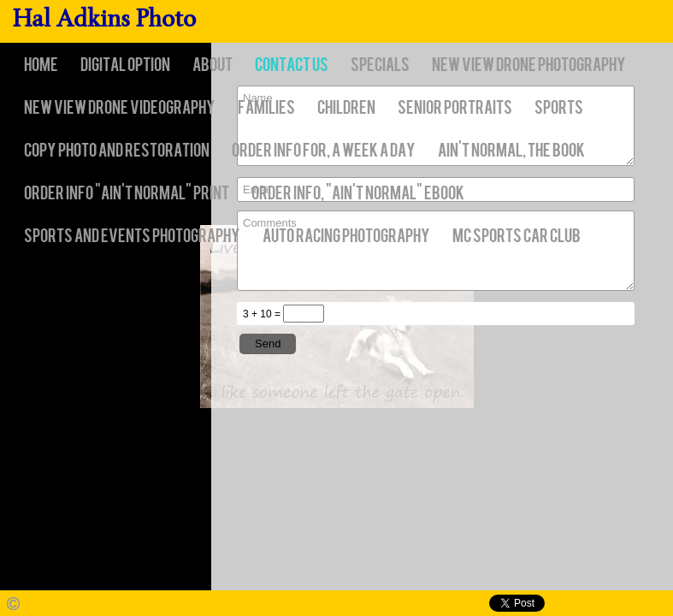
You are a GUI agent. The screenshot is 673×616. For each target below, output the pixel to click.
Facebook (561, 604)
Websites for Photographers (661, 604)
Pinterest (611, 604)
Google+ (636, 604)
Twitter (586, 604)
